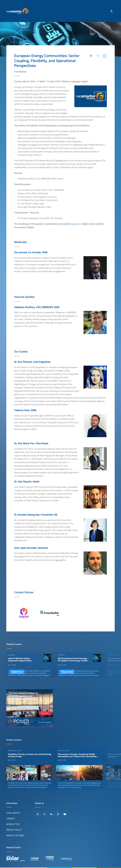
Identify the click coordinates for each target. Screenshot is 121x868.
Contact (11, 818)
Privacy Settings (15, 835)
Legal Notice (13, 813)
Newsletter (13, 824)
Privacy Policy (14, 830)
